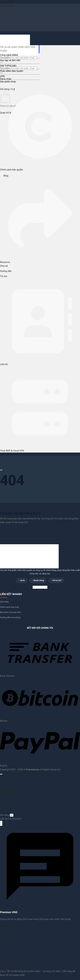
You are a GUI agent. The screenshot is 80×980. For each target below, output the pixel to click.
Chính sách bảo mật (9, 607)
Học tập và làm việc (10, 60)
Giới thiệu (4, 602)
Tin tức (4, 276)
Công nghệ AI (7, 55)
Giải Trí (4, 66)
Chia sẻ (4, 266)
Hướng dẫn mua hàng (10, 617)
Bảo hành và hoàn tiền (10, 612)
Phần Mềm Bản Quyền (12, 71)
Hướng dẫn (6, 271)
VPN (2, 76)
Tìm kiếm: (5, 58)
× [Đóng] (12, 815)
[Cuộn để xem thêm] (1, 470)
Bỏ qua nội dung (8, 2)
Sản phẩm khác (8, 82)
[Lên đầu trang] (1, 774)
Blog (4, 176)
